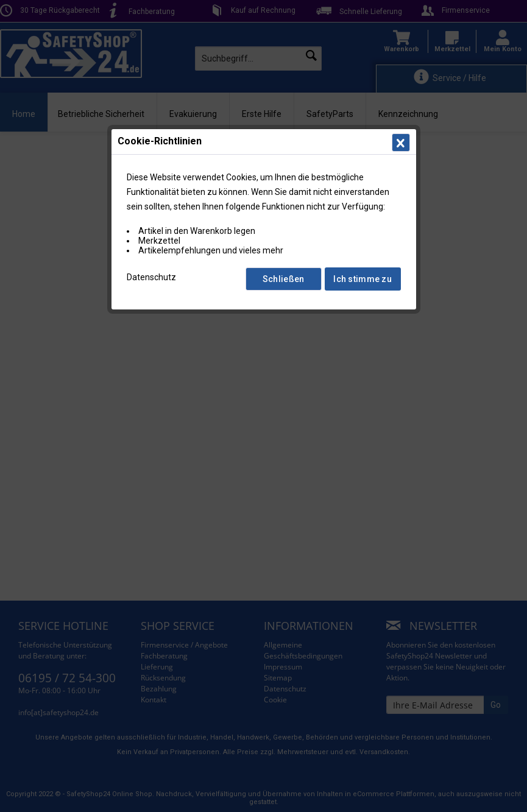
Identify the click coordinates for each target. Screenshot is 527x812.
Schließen (284, 279)
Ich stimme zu (363, 279)
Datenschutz (151, 277)
